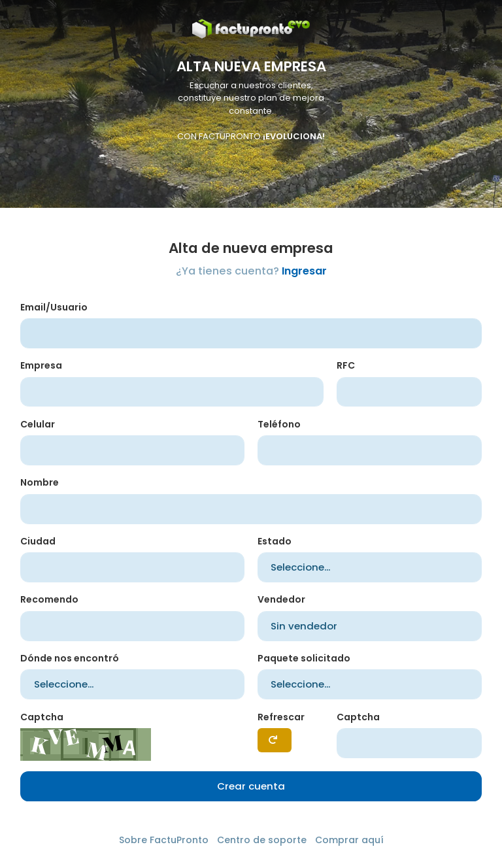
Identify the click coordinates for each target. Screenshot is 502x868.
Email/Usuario (54, 307)
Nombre (40, 482)
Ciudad (38, 541)
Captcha (42, 717)
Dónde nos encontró (70, 658)
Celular (38, 424)
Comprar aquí (349, 840)
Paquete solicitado (304, 658)
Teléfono (279, 424)
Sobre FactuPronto (164, 840)
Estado (275, 541)
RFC (346, 365)
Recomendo (49, 599)
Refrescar (281, 717)
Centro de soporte (262, 840)
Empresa (41, 365)
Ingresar (304, 271)
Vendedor (281, 599)
